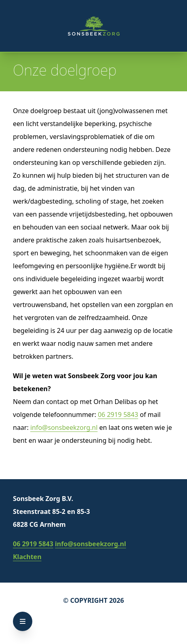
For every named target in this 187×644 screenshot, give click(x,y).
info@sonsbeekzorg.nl (64, 427)
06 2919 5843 (118, 415)
